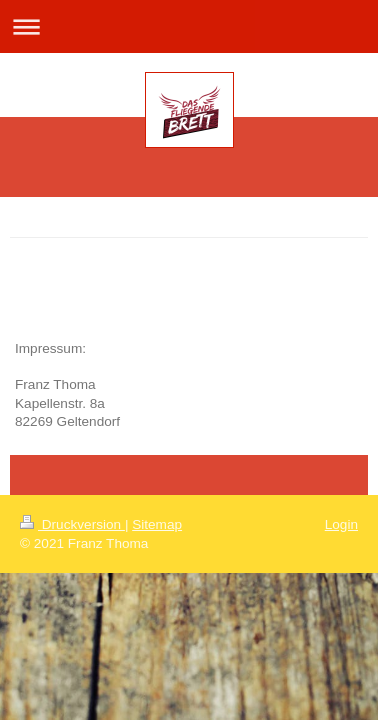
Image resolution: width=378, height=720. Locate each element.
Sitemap (157, 524)
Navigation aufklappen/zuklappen (189, 26)
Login (341, 524)
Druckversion (72, 524)
